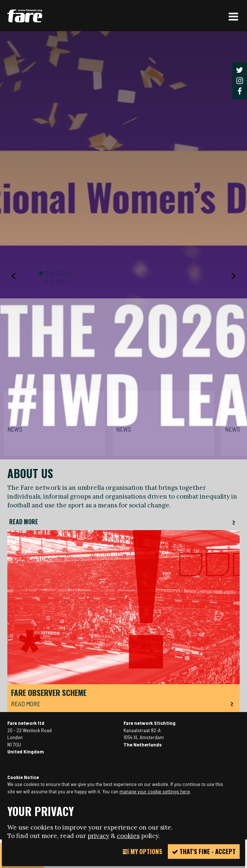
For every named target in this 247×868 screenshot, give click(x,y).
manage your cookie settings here (155, 791)
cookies (128, 836)
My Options (143, 851)
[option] (123, 437)
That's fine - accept (204, 851)
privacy (98, 836)
